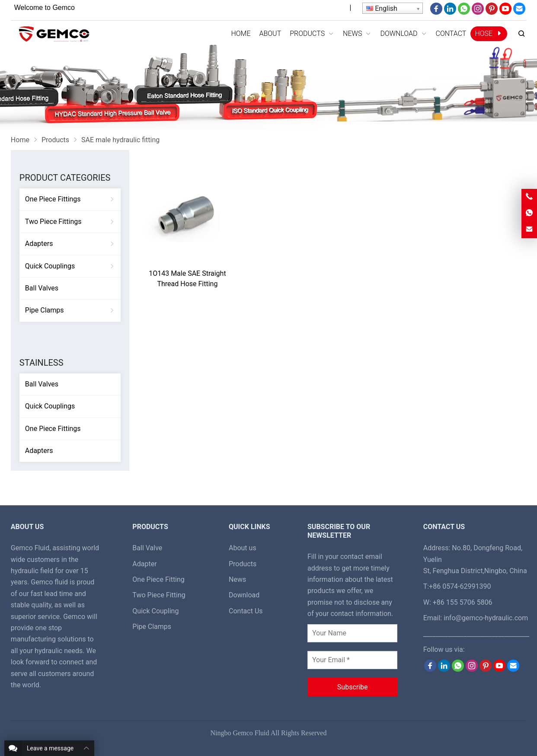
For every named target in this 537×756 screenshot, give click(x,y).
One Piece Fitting (158, 579)
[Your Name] (352, 633)
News (237, 579)
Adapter (144, 564)
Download (244, 595)
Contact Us (246, 611)
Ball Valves (42, 288)
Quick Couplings (50, 266)
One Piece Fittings (53, 199)
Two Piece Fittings (53, 222)
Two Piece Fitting (159, 595)
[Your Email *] (352, 660)
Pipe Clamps (45, 310)
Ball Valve (147, 548)
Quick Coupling (155, 611)
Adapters (39, 244)
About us (243, 548)
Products (243, 564)
